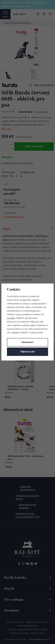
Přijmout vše (28, 352)
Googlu (11, 318)
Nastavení (28, 342)
